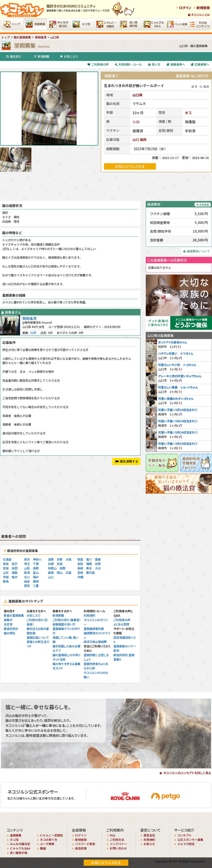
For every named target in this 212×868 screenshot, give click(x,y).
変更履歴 (203, 205)
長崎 (80, 568)
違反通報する (127, 461)
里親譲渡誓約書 (94, 629)
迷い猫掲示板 (19, 853)
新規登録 (203, 8)
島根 (51, 573)
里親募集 (16, 835)
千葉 (36, 564)
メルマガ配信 (186, 844)
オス (188, 113)
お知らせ (149, 844)
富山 (36, 573)
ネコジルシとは (199, 15)
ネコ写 (14, 840)
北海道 (7, 559)
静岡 (36, 581)
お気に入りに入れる (106, 863)
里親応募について (38, 638)
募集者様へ (176, 64)
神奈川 (37, 559)
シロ (136, 122)
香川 (89, 559)
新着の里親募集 (14, 615)
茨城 (6, 577)
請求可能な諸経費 (95, 642)
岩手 (15, 564)
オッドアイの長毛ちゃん (172, 342)
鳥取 (62, 568)
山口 (136, 139)
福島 (15, 573)
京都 (60, 559)
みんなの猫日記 (20, 844)
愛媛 (98, 559)
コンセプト (185, 835)
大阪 (68, 559)
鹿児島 (90, 573)
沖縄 (80, 577)
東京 (27, 559)
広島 (68, 573)
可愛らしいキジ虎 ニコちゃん (177, 365)
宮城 (6, 568)
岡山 (60, 573)
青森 (6, 564)
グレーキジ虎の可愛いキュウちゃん (180, 376)
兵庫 (51, 564)
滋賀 (51, 559)
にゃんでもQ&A (20, 848)
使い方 (154, 64)
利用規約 (89, 615)
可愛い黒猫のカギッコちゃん (176, 399)
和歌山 (52, 568)
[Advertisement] (106, 187)
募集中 (8, 620)
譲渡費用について (197, 251)
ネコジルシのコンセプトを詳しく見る (187, 773)
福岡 (143, 139)
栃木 (15, 577)
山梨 (27, 568)
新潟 (27, 573)
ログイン (185, 8)
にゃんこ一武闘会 (51, 835)
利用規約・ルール (128, 64)
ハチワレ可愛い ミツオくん (176, 353)
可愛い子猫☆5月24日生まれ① (178, 410)
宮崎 (80, 573)
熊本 (89, 568)
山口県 (137, 95)
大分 (98, 568)
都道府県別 (11, 629)
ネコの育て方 (49, 840)
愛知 (27, 586)
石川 (27, 577)
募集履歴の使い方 (64, 624)
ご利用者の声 (98, 64)
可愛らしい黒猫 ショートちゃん (178, 387)
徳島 (80, 559)
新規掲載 (42, 56)
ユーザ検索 (47, 844)
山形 (6, 573)
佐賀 (98, 564)
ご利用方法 (117, 840)
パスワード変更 (85, 844)
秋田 (15, 568)
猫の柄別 (9, 633)
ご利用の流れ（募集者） (67, 620)
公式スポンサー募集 (190, 840)
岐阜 (27, 581)
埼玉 (27, 564)
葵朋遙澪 (29, 318)
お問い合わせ (118, 848)
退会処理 (81, 848)
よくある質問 (121, 624)
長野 (36, 568)
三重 (36, 586)
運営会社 (149, 835)
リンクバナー (118, 844)
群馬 (6, 581)
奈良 (60, 564)
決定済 (8, 624)
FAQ (112, 835)
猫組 (43, 848)
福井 (36, 577)
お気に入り (69, 56)
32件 (33, 333)
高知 (80, 564)
